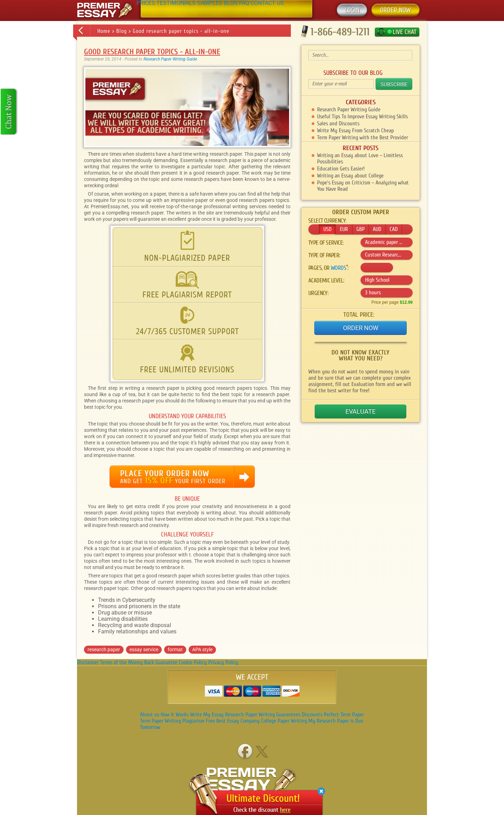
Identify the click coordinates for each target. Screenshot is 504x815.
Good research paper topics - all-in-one (181, 31)
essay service (144, 649)
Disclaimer (88, 662)
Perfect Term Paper (344, 715)
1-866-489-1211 (340, 32)
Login (352, 10)
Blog (121, 31)
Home (104, 31)
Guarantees (288, 715)
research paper (104, 649)
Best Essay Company (238, 721)
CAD (394, 229)
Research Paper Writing (250, 715)
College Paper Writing (284, 721)
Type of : (324, 255)
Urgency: (318, 293)
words (338, 268)
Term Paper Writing (160, 721)
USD (327, 229)
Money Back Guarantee (153, 662)
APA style (202, 649)
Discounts (312, 715)
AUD (377, 229)
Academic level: (326, 281)
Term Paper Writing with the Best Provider (363, 138)
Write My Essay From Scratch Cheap (355, 131)
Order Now (361, 328)
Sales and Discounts (338, 124)
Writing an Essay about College (350, 176)
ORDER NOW (395, 10)
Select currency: (327, 221)
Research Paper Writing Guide (170, 59)
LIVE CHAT (405, 32)
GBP (360, 229)
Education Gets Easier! (341, 169)
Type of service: (326, 243)
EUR (344, 229)
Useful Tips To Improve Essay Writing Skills (362, 117)
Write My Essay (207, 715)
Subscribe (394, 84)
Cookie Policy (193, 662)
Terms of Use (113, 662)
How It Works (175, 715)
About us (150, 715)
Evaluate (360, 411)
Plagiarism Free (199, 721)
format (175, 649)
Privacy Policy (223, 662)
